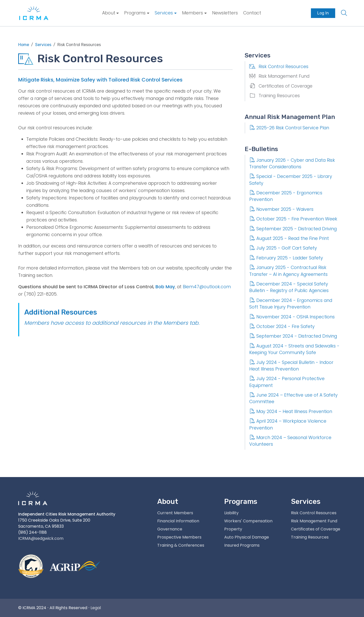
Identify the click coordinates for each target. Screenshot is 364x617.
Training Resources (275, 96)
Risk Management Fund (279, 76)
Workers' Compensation (248, 521)
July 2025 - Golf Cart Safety (283, 248)
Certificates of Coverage (281, 86)
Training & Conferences (181, 545)
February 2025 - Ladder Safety (286, 258)
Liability (231, 513)
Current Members (175, 513)
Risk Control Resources (279, 67)
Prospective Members (179, 537)
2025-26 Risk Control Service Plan (289, 128)
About (109, 13)
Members (192, 13)
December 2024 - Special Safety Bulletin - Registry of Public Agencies (289, 287)
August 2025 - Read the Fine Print (289, 238)
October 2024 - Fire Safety (282, 326)
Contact (252, 13)
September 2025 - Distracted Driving (293, 229)
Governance (170, 529)
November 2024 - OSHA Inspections (292, 317)
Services (164, 13)
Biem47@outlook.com (207, 287)
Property (233, 529)
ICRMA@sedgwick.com (41, 538)
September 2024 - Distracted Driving (293, 336)
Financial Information (178, 521)
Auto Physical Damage (247, 537)
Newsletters (225, 13)
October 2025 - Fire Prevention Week (293, 219)
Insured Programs (242, 545)
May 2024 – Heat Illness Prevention (291, 412)
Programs (135, 13)
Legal (96, 608)
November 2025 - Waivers (281, 209)
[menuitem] (110, 13)
